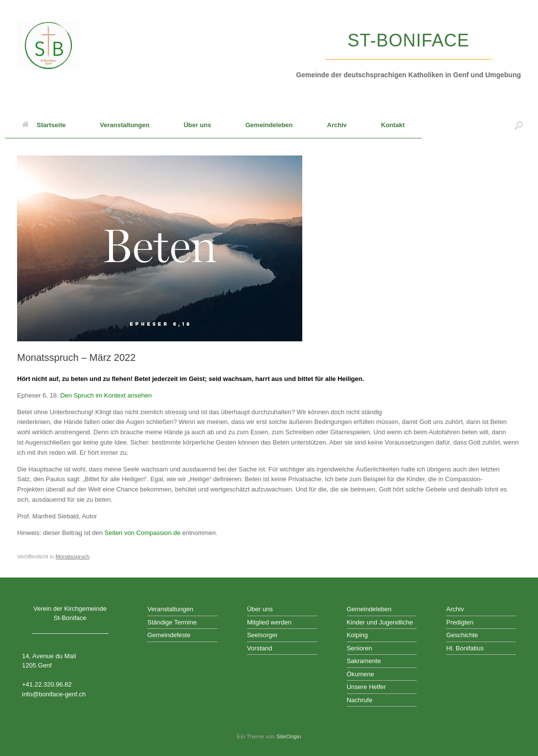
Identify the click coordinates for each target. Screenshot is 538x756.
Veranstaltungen (124, 125)
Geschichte (462, 635)
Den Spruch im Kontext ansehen (106, 395)
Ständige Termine (172, 622)
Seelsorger (262, 635)
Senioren (359, 648)
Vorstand (259, 648)
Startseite (44, 125)
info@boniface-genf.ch (54, 694)
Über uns (197, 125)
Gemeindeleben (269, 125)
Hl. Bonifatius (465, 648)
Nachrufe (360, 700)
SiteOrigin (289, 736)
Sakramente (364, 661)
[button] (519, 125)
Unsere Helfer (366, 687)
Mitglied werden (269, 622)
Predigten (460, 622)
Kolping (357, 635)
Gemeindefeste (169, 635)
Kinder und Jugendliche (380, 622)
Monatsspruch (72, 556)
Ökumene (360, 674)
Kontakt (393, 125)
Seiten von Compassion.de (142, 533)
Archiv (337, 125)
